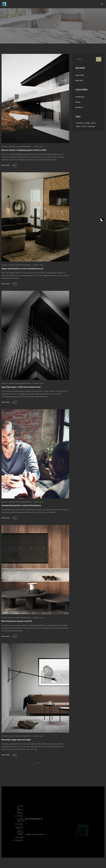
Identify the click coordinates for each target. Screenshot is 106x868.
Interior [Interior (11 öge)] (84, 126)
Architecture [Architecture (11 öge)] (80, 123)
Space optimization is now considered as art (22, 269)
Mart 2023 (79, 80)
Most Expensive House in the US (17, 621)
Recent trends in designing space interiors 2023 (24, 150)
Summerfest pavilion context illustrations (21, 505)
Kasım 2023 (80, 75)
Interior (22, 147)
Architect (5, 147)
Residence (28, 147)
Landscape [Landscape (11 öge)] (91, 126)
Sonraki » (39, 764)
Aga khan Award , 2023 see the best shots (21, 387)
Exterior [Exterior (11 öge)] (93, 123)
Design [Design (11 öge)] (87, 123)
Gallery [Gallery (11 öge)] (78, 126)
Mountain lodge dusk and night (16, 740)
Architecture (14, 147)
